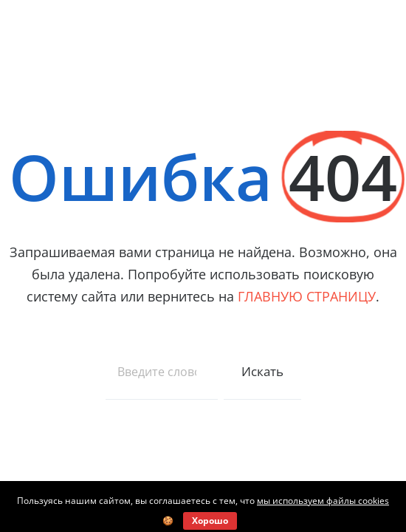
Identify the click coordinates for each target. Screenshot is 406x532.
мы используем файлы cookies (323, 501)
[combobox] (162, 372)
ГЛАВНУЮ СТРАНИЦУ (307, 296)
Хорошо (210, 521)
